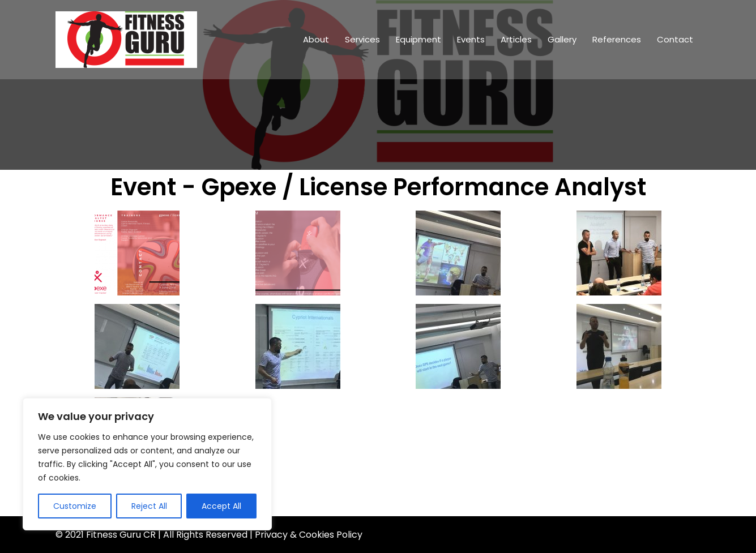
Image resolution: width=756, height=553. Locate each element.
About (316, 39)
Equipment (418, 39)
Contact (675, 39)
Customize (75, 506)
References (617, 39)
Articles (516, 39)
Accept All (221, 506)
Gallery (562, 39)
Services (362, 39)
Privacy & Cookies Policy (309, 535)
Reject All (149, 506)
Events (471, 39)
